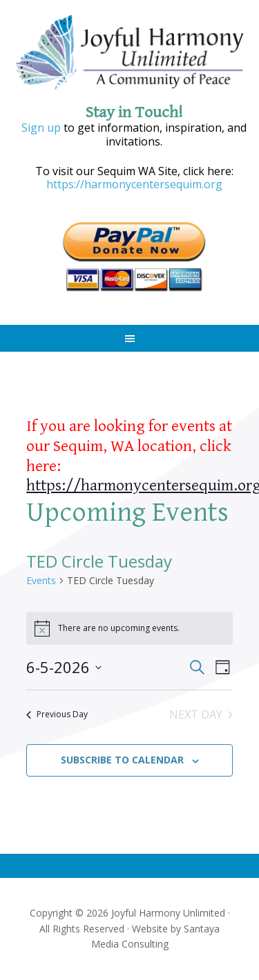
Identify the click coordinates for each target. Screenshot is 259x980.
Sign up (41, 128)
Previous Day (57, 714)
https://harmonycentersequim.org (134, 184)
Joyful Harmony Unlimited (130, 53)
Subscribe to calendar (122, 760)
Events (41, 580)
